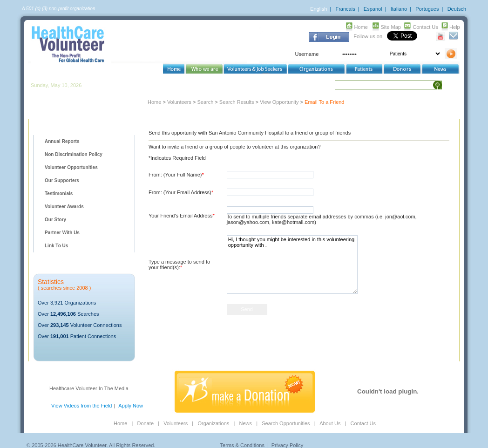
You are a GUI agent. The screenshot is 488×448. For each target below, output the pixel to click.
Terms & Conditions (242, 445)
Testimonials (59, 193)
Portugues (427, 9)
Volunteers (179, 102)
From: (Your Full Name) (176, 175)
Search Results (237, 102)
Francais (345, 9)
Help (455, 27)
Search (205, 102)
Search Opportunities (286, 423)
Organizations (213, 423)
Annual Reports (62, 141)
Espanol (373, 9)
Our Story (55, 220)
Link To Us (56, 246)
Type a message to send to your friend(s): (179, 265)
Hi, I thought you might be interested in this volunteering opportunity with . (292, 265)
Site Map (391, 27)
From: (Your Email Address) (181, 192)
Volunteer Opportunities (71, 167)
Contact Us (425, 27)
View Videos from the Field (81, 406)
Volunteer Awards (64, 207)
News (245, 423)
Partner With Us (62, 233)
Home (361, 27)
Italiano (399, 9)
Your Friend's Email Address (182, 216)
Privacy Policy (287, 445)
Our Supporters (62, 180)
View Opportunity (279, 102)
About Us (330, 423)
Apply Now (131, 406)
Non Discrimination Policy (74, 154)
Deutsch (457, 9)
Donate (146, 423)
